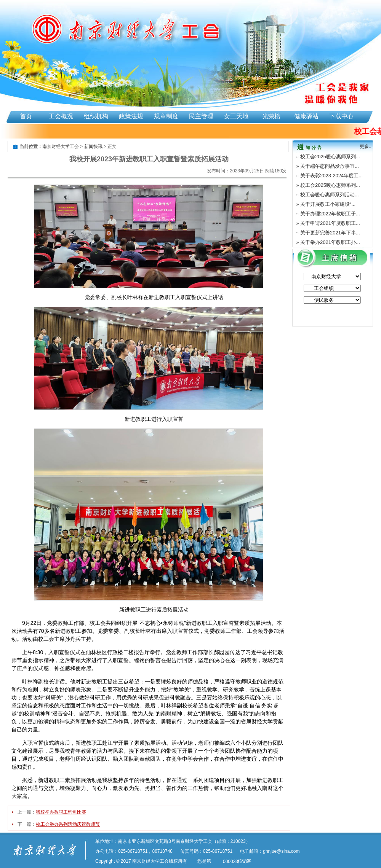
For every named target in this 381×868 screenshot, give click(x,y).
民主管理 (201, 116)
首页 (26, 116)
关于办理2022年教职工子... (330, 214)
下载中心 (341, 116)
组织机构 (96, 116)
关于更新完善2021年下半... (330, 233)
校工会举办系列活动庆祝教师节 (68, 824)
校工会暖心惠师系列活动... (330, 195)
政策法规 (131, 116)
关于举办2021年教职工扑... (330, 242)
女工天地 (236, 116)
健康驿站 (306, 116)
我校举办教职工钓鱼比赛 (61, 812)
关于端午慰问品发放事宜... (330, 166)
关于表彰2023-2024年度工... (331, 176)
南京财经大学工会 (61, 147)
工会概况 (61, 116)
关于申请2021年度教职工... (330, 223)
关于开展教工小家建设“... (328, 204)
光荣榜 (271, 116)
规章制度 (166, 116)
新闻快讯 (93, 147)
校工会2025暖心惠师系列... (330, 157)
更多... (366, 147)
